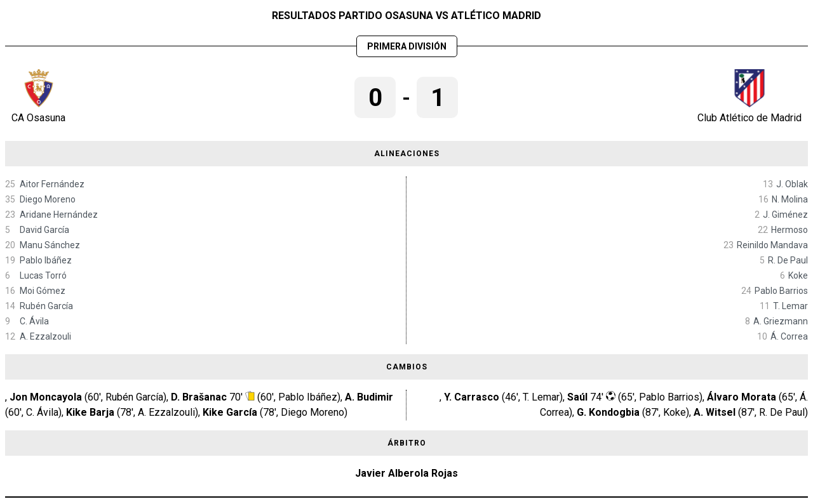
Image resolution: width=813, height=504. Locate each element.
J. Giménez (785, 215)
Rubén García (46, 306)
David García (44, 230)
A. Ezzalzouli (45, 336)
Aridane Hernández (59, 215)
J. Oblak (792, 184)
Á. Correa (789, 336)
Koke (798, 275)
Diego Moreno (48, 199)
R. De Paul (788, 260)
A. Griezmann (781, 321)
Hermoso (789, 230)
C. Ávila (34, 321)
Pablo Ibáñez (46, 260)
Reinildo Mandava (772, 245)
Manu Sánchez (50, 245)
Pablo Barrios (781, 291)
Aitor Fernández (52, 184)
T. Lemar (790, 306)
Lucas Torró (43, 275)
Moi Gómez (43, 291)
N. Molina (790, 199)
